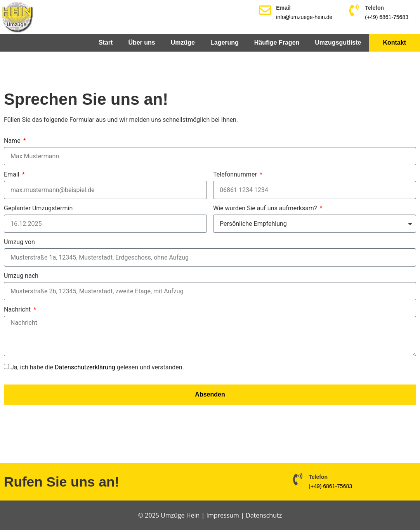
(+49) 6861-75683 (387, 17)
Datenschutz (264, 515)
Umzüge (183, 42)
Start (106, 42)
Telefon (374, 8)
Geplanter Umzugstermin (38, 209)
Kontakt (394, 42)
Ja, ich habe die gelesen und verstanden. (97, 367)
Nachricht (18, 310)
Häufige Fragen (277, 42)
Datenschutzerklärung (85, 367)
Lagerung (225, 42)
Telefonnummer (236, 175)
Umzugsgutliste (338, 42)
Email (283, 8)
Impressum (222, 515)
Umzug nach (21, 276)
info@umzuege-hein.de (304, 17)
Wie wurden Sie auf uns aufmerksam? (266, 209)
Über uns (141, 42)
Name (13, 141)
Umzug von (19, 242)
